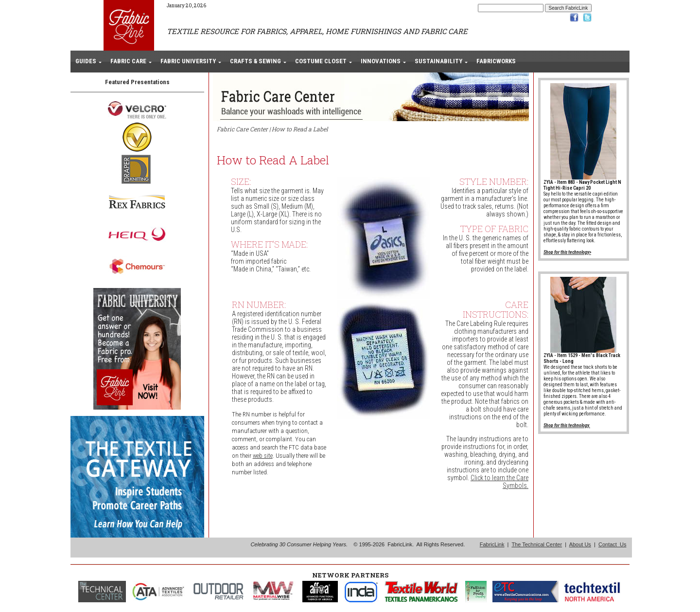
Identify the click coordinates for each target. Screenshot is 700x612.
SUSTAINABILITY (438, 61)
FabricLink (492, 544)
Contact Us (612, 544)
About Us (580, 544)
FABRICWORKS (496, 61)
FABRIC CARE (128, 61)
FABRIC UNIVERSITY (188, 61)
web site (263, 456)
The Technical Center (537, 544)
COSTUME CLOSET (321, 61)
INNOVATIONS (381, 61)
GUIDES (86, 61)
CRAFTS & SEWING (255, 61)
